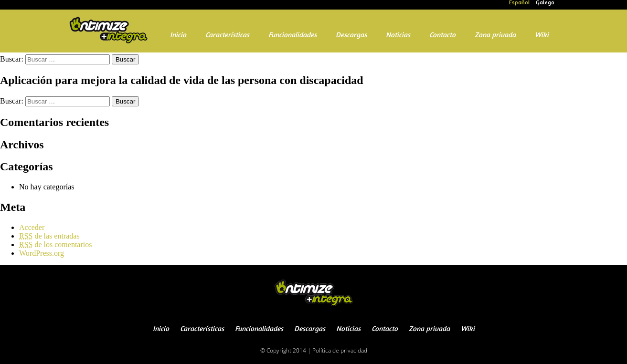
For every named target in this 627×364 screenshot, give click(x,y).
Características (227, 36)
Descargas (351, 36)
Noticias (398, 36)
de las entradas (49, 236)
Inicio (178, 36)
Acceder (32, 227)
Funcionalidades (292, 36)
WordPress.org (42, 253)
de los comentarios (55, 244)
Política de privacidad (340, 350)
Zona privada (495, 36)
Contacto (442, 36)
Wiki (542, 36)
